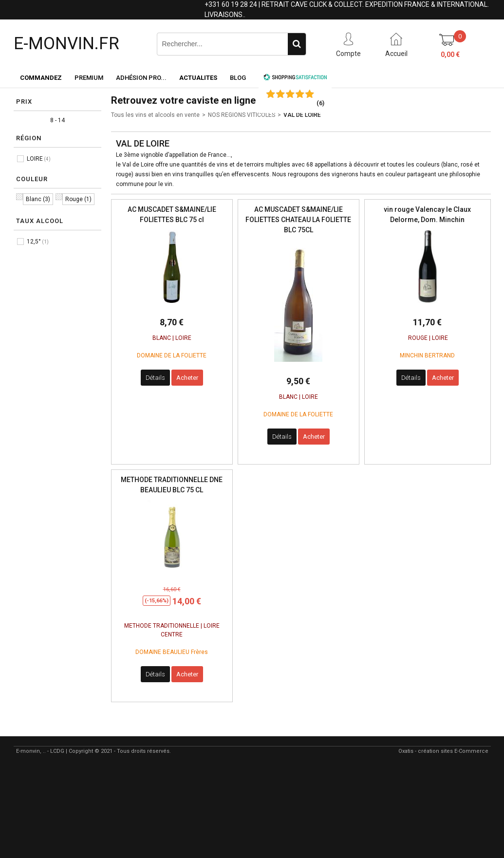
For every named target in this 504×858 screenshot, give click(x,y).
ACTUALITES (198, 78)
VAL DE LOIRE (302, 115)
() (320, 103)
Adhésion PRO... (141, 78)
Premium (89, 78)
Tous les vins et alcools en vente (155, 115)
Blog (238, 78)
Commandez (41, 78)
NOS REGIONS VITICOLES (242, 115)
